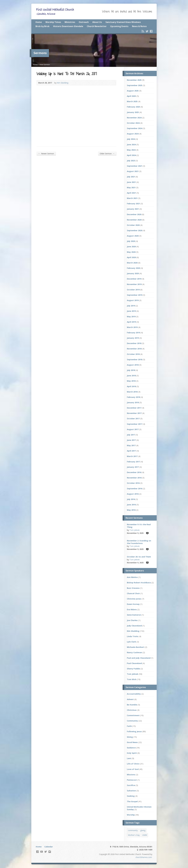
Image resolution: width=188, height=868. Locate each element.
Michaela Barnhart (136, 647)
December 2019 (134, 279)
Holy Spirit (132, 753)
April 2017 (131, 451)
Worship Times (53, 22)
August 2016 (133, 494)
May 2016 (131, 510)
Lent (129, 758)
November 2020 (134, 220)
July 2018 (131, 370)
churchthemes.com (144, 857)
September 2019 (135, 295)
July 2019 (131, 306)
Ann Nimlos (132, 577)
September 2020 (135, 230)
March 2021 (132, 198)
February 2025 (133, 107)
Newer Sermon (46, 153)
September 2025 (135, 85)
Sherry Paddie (133, 669)
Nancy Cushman (134, 652)
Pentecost (132, 780)
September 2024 (135, 128)
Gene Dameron (134, 615)
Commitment (133, 715)
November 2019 (134, 284)
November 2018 (134, 349)
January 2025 (133, 112)
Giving (130, 737)
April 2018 (131, 386)
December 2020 (134, 214)
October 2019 (133, 290)
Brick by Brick (42, 26)
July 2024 (131, 139)
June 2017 (131, 440)
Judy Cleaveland (134, 626)
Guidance (131, 748)
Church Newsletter (97, 26)
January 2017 (133, 467)
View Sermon (45, 65)
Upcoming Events (119, 26)
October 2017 (133, 419)
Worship (131, 815)
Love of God (133, 769)
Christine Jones (134, 599)
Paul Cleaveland (134, 663)
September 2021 (135, 166)
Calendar (49, 847)
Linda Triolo (133, 636)
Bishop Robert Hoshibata (139, 583)
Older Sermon (107, 153)
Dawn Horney (133, 604)
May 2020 (131, 252)
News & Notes (139, 26)
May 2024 (131, 150)
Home (39, 22)
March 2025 (132, 101)
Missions (131, 775)
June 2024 (131, 145)
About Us (97, 22)
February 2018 (133, 397)
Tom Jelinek (135, 530)
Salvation (131, 791)
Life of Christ (133, 764)
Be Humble (132, 705)
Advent (130, 699)
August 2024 (133, 134)
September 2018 (135, 359)
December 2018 (134, 343)
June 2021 (131, 182)
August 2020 (133, 236)
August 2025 (133, 91)
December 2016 (134, 472)
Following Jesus (134, 731)
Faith (129, 726)
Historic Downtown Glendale (68, 26)
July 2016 (131, 499)
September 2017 (135, 424)
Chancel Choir (133, 593)
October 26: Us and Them (139, 557)
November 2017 (134, 413)
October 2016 (133, 483)
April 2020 (131, 257)
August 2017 (133, 429)
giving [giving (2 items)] (143, 830)
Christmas (132, 710)
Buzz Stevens (133, 588)
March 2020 (132, 263)
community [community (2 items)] (133, 830)
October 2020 (133, 225)
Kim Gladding (63, 83)
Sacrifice (131, 785)
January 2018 (133, 402)
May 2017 (131, 445)
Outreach (84, 22)
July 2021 (131, 177)
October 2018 (133, 354)
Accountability (134, 694)
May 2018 (131, 381)
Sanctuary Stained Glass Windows (123, 22)
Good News (132, 742)
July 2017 (131, 435)
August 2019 (133, 300)
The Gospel (132, 801)
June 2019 (131, 311)
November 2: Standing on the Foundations (139, 542)
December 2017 (134, 408)
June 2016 (131, 505)
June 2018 (131, 376)
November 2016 (134, 478)
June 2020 (131, 247)
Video (147, 533)
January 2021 (133, 209)
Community (132, 721)
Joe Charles (132, 620)
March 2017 (132, 456)
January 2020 (133, 273)
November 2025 (134, 80)
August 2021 (133, 171)
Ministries (70, 22)
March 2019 (132, 327)
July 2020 (131, 241)
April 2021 (131, 193)
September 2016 (135, 489)
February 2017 (133, 462)
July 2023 (131, 161)
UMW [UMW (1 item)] (145, 835)
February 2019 (133, 333)
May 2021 (131, 187)
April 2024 (131, 155)
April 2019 (131, 322)
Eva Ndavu (132, 609)
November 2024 (134, 118)
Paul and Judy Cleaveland (139, 658)
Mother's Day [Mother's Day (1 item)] (134, 835)
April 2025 (131, 96)
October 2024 (133, 123)
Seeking (131, 796)
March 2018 (132, 392)
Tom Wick (132, 679)
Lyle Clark (131, 642)
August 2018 (133, 365)
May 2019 (131, 317)
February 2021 (133, 204)
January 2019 (133, 338)
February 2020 (133, 268)
